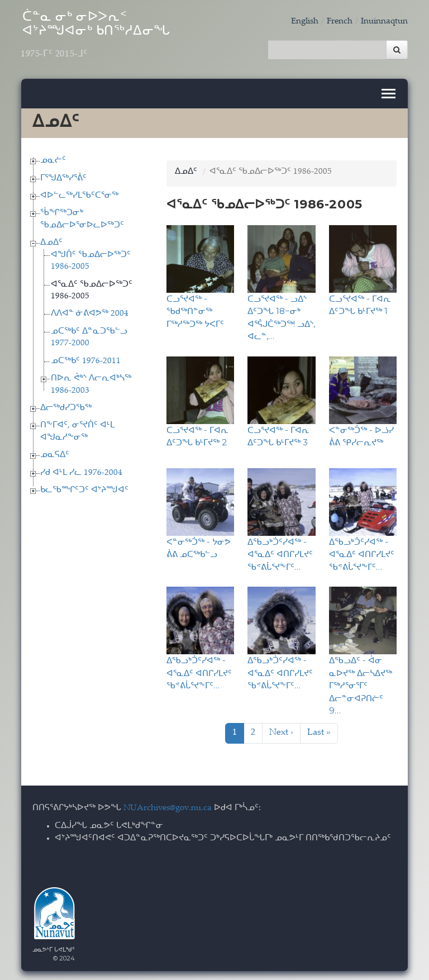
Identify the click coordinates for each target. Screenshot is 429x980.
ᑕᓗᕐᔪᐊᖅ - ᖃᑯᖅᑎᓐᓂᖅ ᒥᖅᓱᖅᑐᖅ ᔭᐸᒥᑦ (195, 309)
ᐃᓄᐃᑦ (51, 241)
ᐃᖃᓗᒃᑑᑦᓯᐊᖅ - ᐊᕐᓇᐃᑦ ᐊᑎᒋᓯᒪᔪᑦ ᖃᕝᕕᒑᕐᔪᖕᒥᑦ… (280, 553)
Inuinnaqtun (384, 22)
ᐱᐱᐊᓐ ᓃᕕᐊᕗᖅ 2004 (90, 312)
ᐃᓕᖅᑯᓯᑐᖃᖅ (66, 406)
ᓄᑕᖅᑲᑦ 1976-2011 (86, 359)
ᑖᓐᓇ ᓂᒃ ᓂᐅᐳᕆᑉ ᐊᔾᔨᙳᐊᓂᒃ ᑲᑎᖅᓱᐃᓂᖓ (105, 37)
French (340, 22)
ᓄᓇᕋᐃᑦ (55, 453)
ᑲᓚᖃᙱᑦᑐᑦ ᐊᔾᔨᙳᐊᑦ (84, 489)
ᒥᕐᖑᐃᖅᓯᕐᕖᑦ (63, 176)
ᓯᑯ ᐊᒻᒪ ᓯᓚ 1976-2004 (81, 471)
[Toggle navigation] (389, 92)
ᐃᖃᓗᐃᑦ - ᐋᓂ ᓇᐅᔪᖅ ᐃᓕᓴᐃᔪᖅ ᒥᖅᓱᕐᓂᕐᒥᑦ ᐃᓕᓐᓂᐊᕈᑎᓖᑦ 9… (361, 684)
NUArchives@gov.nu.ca (168, 806)
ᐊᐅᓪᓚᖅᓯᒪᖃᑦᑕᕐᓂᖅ (79, 194)
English (305, 22)
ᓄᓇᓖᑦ (53, 159)
